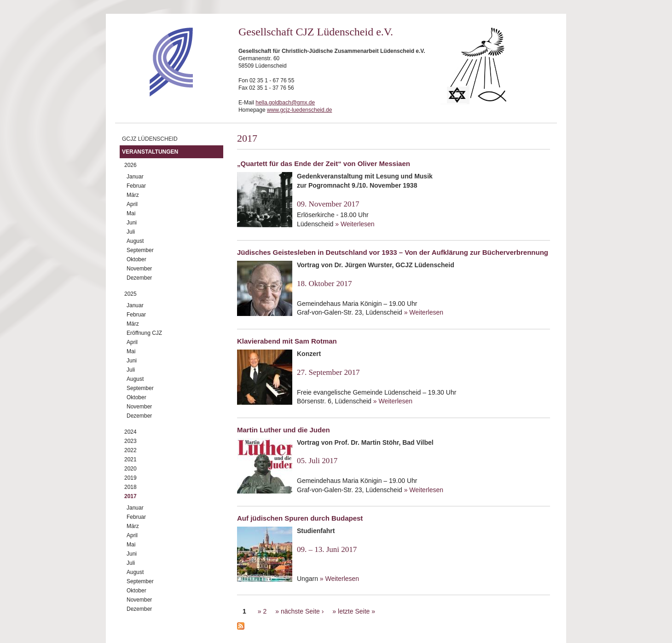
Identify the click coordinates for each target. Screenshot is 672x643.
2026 (130, 165)
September (140, 250)
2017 (130, 496)
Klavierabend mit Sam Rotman (287, 341)
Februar (136, 186)
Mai (131, 213)
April (132, 204)
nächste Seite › (302, 611)
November (139, 269)
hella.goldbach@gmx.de (285, 103)
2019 (130, 478)
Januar (135, 177)
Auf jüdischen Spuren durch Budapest (300, 518)
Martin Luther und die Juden (284, 430)
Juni (132, 223)
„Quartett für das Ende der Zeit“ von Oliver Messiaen (324, 164)
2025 (130, 294)
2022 (130, 450)
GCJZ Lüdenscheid (150, 139)
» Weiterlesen (355, 224)
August (135, 241)
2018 (130, 487)
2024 (130, 432)
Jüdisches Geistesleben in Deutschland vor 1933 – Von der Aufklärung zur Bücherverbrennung (393, 252)
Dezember (139, 278)
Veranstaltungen (150, 152)
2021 (130, 459)
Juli (131, 232)
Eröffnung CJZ (144, 333)
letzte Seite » (356, 611)
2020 (130, 469)
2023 (130, 441)
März (133, 195)
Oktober (136, 259)
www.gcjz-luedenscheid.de (299, 110)
